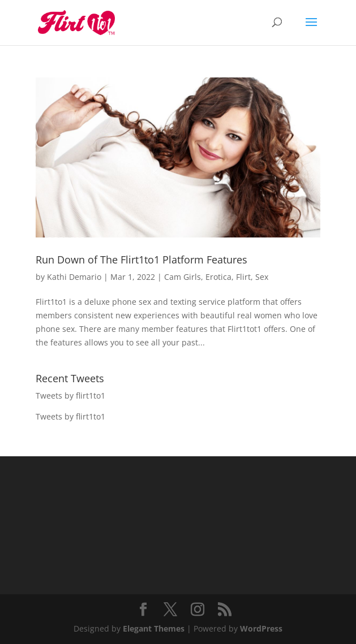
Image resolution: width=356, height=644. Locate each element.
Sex (262, 277)
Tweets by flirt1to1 (70, 396)
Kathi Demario (74, 277)
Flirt (243, 277)
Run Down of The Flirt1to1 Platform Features (141, 260)
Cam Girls (183, 277)
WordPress (261, 628)
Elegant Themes (154, 628)
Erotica (218, 277)
